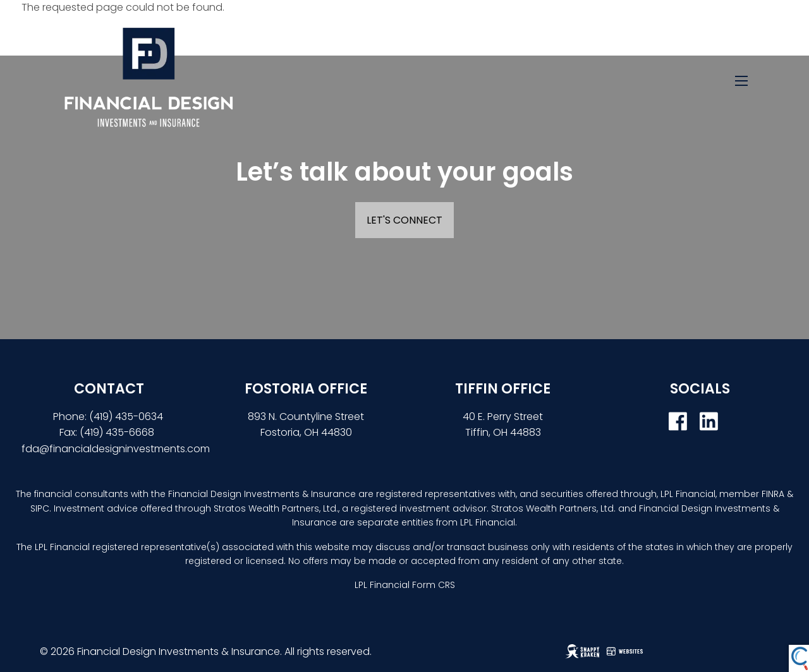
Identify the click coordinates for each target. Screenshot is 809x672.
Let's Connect (404, 220)
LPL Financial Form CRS (405, 585)
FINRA (773, 494)
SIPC (40, 508)
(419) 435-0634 (127, 417)
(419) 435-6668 (117, 432)
